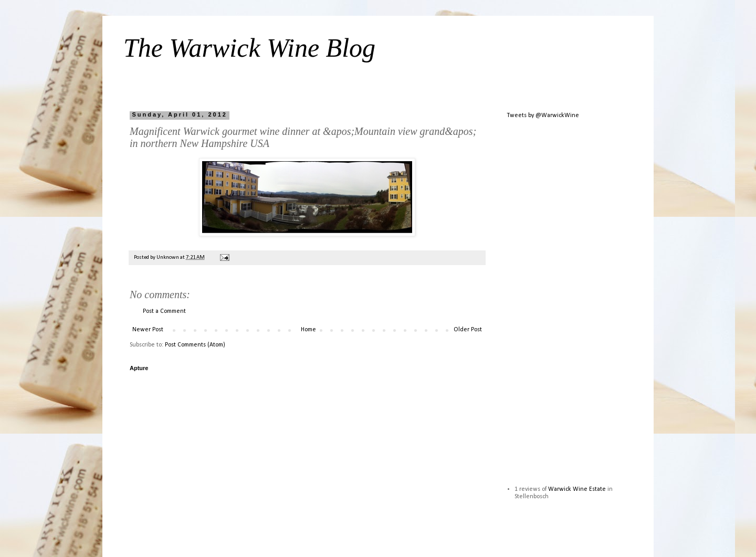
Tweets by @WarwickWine (543, 115)
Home (308, 330)
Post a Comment (164, 311)
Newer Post (148, 330)
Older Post (468, 330)
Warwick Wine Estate (577, 489)
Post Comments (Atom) (195, 345)
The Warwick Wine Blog (249, 48)
